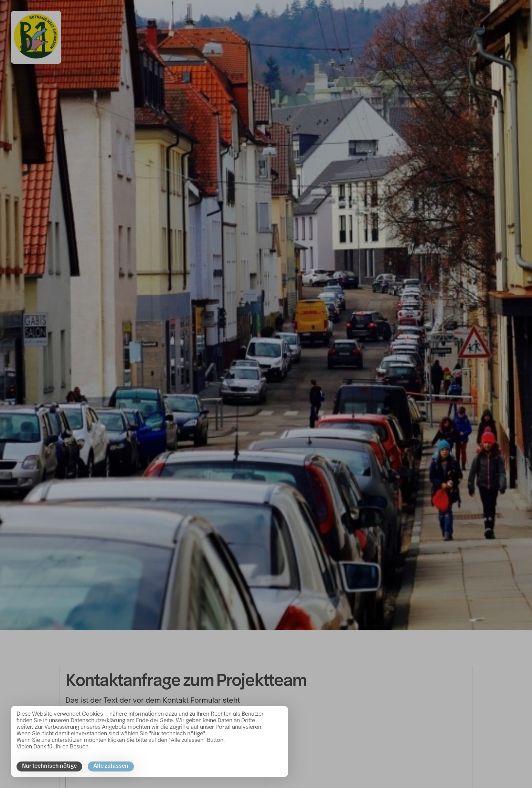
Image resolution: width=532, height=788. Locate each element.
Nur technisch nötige (49, 766)
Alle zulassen (111, 766)
